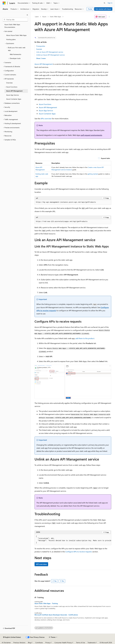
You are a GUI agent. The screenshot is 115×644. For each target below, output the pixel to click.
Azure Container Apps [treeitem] (14, 99)
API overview (41, 564)
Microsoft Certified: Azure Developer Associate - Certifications (56, 615)
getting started (93, 174)
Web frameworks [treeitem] (15, 54)
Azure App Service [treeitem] (12, 95)
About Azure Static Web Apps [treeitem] (16, 35)
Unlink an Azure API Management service (50, 55)
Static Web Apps (55, 17)
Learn (37, 17)
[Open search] (105, 3)
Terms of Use (81, 642)
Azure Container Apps (47, 114)
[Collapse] (27, 15)
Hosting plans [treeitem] (11, 39)
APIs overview (46, 118)
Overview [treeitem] (9, 83)
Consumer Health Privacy (63, 642)
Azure (44, 17)
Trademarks (91, 642)
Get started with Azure (103, 9)
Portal (90, 9)
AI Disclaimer (6, 642)
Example (39, 49)
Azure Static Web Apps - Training (46, 603)
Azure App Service (46, 110)
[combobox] (15, 20)
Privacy (48, 642)
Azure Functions (45, 104)
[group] (73, 540)
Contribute (39, 642)
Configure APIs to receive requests (79, 552)
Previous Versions (19, 642)
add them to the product (85, 338)
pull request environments (91, 135)
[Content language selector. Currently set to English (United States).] (12, 637)
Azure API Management (44, 64)
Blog (29, 642)
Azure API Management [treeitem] (14, 91)
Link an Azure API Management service (50, 52)
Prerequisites (41, 46)
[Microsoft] (4, 3)
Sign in (110, 3)
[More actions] (109, 17)
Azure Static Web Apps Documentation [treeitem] (12, 26)
